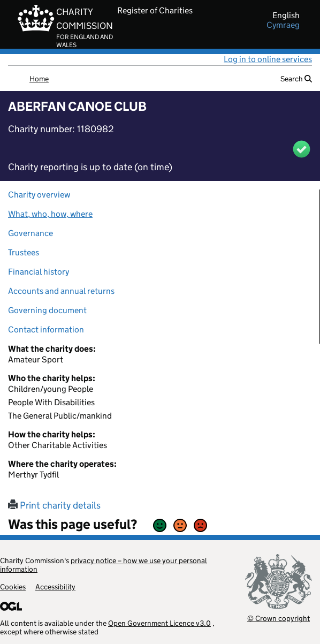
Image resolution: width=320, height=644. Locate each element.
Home (39, 79)
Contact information (46, 329)
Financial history (39, 272)
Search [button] (296, 79)
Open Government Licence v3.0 (159, 623)
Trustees (24, 252)
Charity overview (39, 195)
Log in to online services (268, 59)
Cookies (13, 587)
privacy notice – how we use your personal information (104, 565)
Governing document (47, 310)
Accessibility (55, 587)
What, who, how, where (50, 214)
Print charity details (54, 505)
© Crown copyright (279, 618)
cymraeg (283, 25)
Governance (31, 233)
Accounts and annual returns (61, 291)
